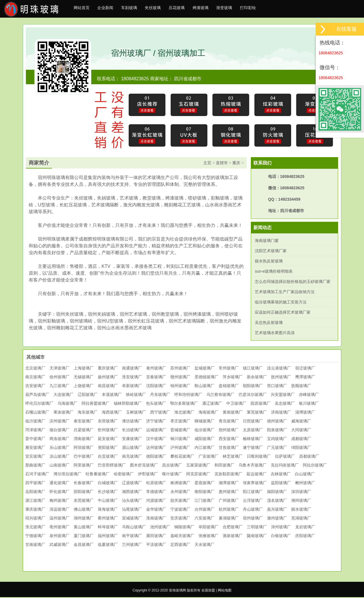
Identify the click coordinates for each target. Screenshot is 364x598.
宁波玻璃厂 (180, 510)
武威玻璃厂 (59, 545)
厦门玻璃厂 (84, 537)
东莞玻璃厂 (84, 501)
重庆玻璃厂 (108, 369)
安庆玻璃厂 (180, 519)
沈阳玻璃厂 (156, 387)
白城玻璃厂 (108, 484)
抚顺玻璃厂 (301, 387)
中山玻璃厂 (108, 501)
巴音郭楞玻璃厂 (112, 466)
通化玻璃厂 (59, 484)
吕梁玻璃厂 (84, 431)
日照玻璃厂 (253, 422)
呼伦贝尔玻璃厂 (39, 404)
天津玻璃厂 (59, 369)
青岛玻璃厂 (229, 422)
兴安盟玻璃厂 (283, 395)
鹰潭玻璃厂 (305, 378)
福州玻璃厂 (108, 537)
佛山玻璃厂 (84, 510)
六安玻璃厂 (204, 519)
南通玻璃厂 (132, 369)
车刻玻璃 (138, 9)
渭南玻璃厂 (84, 439)
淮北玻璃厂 (35, 528)
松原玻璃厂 (156, 484)
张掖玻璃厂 (208, 537)
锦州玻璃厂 (180, 387)
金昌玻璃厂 (84, 545)
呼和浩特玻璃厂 (188, 395)
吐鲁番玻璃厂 (98, 475)
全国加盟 (208, 591)
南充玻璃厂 (132, 457)
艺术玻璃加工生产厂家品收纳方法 (285, 293)
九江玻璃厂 (59, 387)
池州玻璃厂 (160, 528)
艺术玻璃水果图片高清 (275, 334)
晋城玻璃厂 (180, 431)
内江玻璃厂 (204, 448)
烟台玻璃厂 (59, 431)
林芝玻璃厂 (233, 457)
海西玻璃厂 (112, 413)
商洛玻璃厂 (59, 439)
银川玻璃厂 (309, 404)
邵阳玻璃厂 (84, 492)
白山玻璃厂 (305, 475)
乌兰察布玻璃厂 (220, 395)
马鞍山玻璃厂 (134, 528)
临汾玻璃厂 (204, 431)
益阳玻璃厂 (281, 484)
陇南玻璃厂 (257, 537)
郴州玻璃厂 (305, 484)
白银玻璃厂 (281, 537)
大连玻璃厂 (63, 395)
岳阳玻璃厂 (35, 492)
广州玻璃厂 (229, 501)
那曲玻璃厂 (35, 466)
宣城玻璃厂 (132, 519)
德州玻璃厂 (277, 422)
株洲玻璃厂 (180, 484)
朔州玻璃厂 (229, 431)
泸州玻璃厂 (180, 448)
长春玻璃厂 (84, 484)
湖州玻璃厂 (84, 519)
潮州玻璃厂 (301, 501)
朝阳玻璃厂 (253, 387)
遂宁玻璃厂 (253, 448)
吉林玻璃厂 (281, 475)
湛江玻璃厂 (35, 501)
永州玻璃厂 (180, 492)
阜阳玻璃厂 (208, 528)
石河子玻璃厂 (37, 475)
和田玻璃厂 (224, 466)
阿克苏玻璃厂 (198, 475)
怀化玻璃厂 (59, 492)
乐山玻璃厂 (59, 448)
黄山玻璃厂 (84, 528)
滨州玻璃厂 (59, 422)
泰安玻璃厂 (84, 422)
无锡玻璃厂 (84, 378)
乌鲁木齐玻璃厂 (253, 466)
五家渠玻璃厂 (198, 466)
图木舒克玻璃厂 (144, 466)
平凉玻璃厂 (156, 545)
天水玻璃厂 (204, 545)
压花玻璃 (193, 9)
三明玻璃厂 (257, 528)
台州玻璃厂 (204, 510)
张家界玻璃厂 (255, 484)
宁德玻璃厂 (35, 537)
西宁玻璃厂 (160, 413)
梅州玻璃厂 (59, 501)
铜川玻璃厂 (180, 439)
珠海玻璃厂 (108, 510)
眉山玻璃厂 (132, 448)
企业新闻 (111, 9)
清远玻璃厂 (59, 510)
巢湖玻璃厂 (229, 519)
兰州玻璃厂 (132, 545)
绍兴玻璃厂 (35, 519)
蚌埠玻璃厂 (108, 528)
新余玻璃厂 (257, 378)
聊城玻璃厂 (204, 422)
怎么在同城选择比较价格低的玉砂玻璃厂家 (293, 282)
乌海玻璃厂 (67, 404)
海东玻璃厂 (88, 413)
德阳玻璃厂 (156, 457)
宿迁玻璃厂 (305, 369)
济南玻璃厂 (281, 413)
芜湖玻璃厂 (301, 519)
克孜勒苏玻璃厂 (228, 475)
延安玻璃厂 (108, 439)
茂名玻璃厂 (277, 501)
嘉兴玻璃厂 (277, 510)
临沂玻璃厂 (35, 422)
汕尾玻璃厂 (132, 510)
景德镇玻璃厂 (206, 378)
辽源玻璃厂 (132, 484)
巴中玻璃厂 (84, 457)
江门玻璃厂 (204, 501)
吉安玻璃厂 (35, 387)
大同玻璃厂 (301, 431)
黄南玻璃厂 (233, 413)
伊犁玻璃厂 (148, 475)
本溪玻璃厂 (112, 395)
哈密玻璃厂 (124, 475)
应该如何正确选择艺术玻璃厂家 (283, 313)
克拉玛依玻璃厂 (285, 466)
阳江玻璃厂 (253, 492)
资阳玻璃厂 (108, 448)
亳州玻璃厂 (59, 528)
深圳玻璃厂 (301, 492)
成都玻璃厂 (301, 439)
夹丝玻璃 (165, 9)
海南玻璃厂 (208, 413)
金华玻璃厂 (156, 510)
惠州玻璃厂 (229, 492)
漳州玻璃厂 (281, 528)
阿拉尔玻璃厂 (315, 466)
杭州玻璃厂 (229, 510)
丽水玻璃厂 (301, 510)
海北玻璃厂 (184, 413)
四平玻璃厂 (35, 484)
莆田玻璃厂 (156, 537)
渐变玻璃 (247, 9)
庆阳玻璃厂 (305, 537)
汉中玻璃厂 (156, 439)
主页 (207, 164)
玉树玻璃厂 (136, 413)
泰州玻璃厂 (156, 369)
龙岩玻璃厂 (305, 528)
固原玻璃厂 (260, 404)
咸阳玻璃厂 (204, 439)
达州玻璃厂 (156, 448)
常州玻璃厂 (229, 369)
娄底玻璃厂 (204, 484)
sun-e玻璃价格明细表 (274, 272)
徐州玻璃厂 (59, 378)
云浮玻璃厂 (253, 501)
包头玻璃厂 (156, 404)
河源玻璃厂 (156, 501)
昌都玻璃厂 (309, 457)
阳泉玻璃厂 (277, 431)
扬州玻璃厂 (108, 378)
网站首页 (83, 9)
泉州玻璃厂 (59, 537)
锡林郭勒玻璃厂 (128, 404)
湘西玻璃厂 (132, 492)
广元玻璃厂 (277, 448)
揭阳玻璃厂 (277, 492)
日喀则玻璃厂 (259, 457)
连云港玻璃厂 (279, 369)
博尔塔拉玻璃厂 (67, 475)
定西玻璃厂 (180, 545)
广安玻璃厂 (208, 457)
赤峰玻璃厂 (309, 395)
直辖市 (222, 164)
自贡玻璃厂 (108, 457)
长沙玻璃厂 (108, 492)
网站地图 (225, 591)
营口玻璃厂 (277, 387)
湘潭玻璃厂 (229, 484)
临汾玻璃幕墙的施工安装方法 (281, 303)
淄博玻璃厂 (305, 413)
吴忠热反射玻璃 (269, 323)
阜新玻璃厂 (132, 387)
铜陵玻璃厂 (184, 528)
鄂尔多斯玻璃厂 (184, 404)
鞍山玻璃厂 (204, 387)
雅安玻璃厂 (35, 448)
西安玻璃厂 (229, 439)
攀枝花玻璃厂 (182, 457)
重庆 (236, 164)
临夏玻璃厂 (108, 545)
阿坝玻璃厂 (84, 448)
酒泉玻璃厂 (233, 537)
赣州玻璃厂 (180, 378)
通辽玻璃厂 (212, 404)
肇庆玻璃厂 (35, 510)
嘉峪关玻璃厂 (182, 537)
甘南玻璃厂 (35, 545)
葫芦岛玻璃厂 (37, 395)
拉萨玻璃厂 (285, 457)
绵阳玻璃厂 (301, 448)
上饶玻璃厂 (84, 387)
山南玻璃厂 (59, 466)
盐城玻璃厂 (204, 369)
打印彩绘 (274, 9)
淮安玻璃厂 (132, 378)
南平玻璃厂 (132, 537)
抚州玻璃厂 (281, 378)
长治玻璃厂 (132, 431)
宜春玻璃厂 (156, 378)
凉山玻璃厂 (59, 457)
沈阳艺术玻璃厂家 (271, 252)
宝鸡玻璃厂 (277, 439)
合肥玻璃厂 (233, 528)
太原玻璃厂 (253, 431)
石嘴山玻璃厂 (37, 413)
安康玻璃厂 (132, 439)
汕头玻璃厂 (132, 501)
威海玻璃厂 (301, 422)
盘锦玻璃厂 (229, 387)
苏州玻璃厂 (180, 369)
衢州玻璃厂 (108, 519)
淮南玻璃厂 (156, 519)
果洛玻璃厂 (63, 413)
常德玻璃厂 (156, 492)
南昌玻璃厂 (108, 387)
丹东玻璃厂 (160, 395)
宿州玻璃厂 (253, 519)
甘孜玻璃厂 (229, 448)
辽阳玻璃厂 (88, 395)
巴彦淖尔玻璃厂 (253, 395)
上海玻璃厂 (84, 369)
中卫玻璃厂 (236, 404)
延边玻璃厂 (257, 475)
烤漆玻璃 (220, 9)
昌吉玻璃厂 (172, 466)
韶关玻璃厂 (180, 501)
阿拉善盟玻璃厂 (96, 404)
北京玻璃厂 (35, 369)
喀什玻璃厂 (172, 475)
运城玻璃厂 (156, 431)
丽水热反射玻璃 (269, 262)
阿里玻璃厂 (84, 466)
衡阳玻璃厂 (204, 492)
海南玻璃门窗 (267, 241)
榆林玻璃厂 (253, 439)
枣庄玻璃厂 (180, 422)
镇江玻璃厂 (253, 369)
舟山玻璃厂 (253, 510)
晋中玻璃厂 (35, 439)
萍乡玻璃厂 (233, 378)
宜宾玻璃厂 (35, 457)
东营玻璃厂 (108, 422)
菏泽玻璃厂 (35, 431)
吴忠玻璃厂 (285, 404)
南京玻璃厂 (35, 378)
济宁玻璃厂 (156, 422)
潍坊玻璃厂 (132, 422)
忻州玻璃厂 (108, 431)
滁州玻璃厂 (277, 519)
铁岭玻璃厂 (136, 395)
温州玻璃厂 (59, 519)
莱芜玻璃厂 (257, 413)
